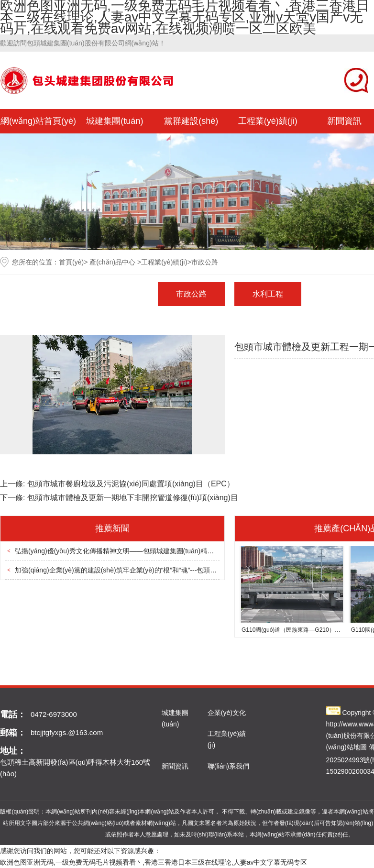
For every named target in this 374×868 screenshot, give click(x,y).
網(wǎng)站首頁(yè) (38, 121)
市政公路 (191, 294)
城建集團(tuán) (115, 121)
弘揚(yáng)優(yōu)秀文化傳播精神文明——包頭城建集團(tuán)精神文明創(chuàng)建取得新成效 (158, 551)
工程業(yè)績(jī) (268, 121)
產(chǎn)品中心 (112, 262)
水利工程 (268, 294)
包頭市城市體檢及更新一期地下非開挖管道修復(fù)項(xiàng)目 (133, 498)
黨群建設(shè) (191, 121)
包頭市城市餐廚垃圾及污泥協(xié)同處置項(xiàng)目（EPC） (131, 484)
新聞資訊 (175, 766)
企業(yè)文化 (227, 713)
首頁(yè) (71, 262)
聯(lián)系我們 (228, 766)
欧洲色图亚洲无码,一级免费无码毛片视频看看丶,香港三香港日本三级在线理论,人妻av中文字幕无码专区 (154, 862)
